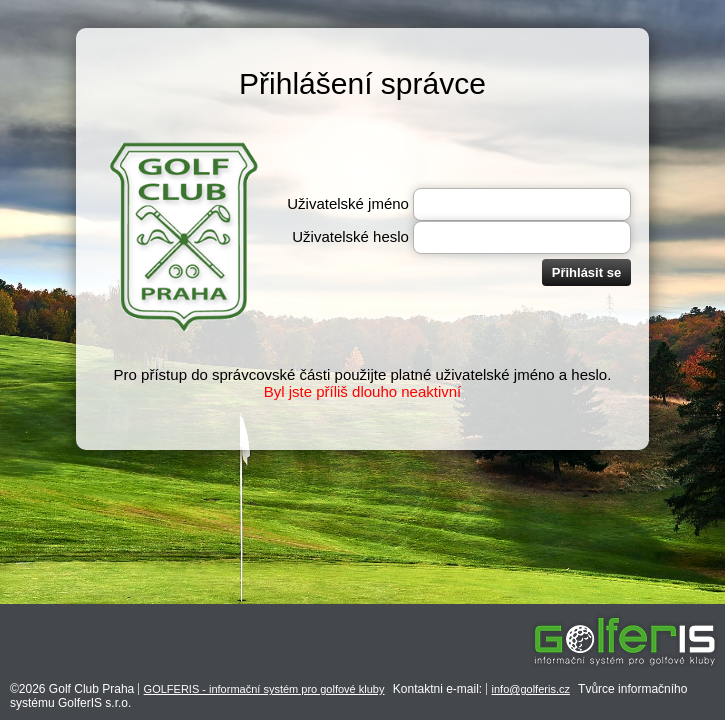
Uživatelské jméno (348, 203)
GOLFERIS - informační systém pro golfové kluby (264, 689)
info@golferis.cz (531, 689)
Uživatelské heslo (350, 236)
